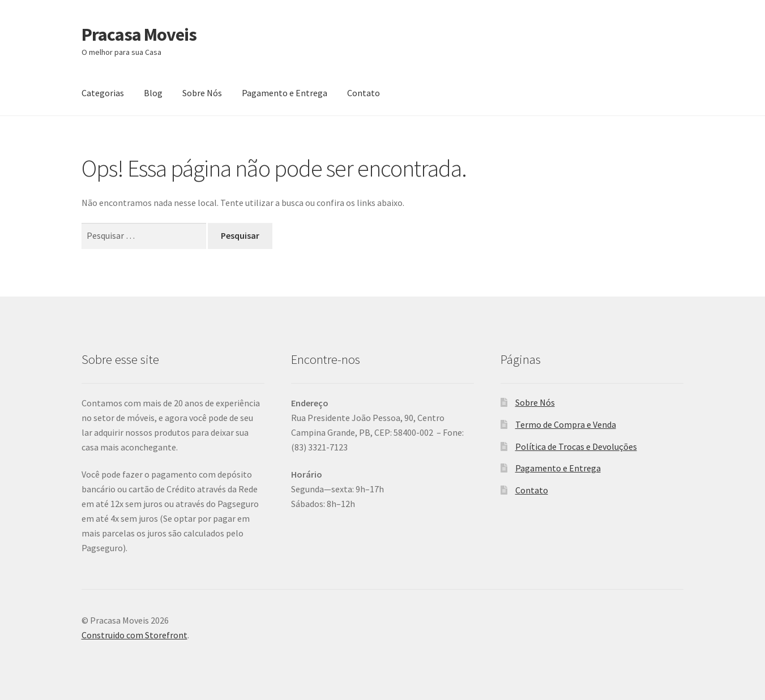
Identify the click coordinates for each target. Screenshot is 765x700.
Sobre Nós (202, 93)
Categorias (103, 93)
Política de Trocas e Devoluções (576, 446)
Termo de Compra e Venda (566, 424)
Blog (153, 93)
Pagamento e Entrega (285, 93)
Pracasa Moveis (139, 35)
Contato (364, 93)
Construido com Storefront (134, 635)
